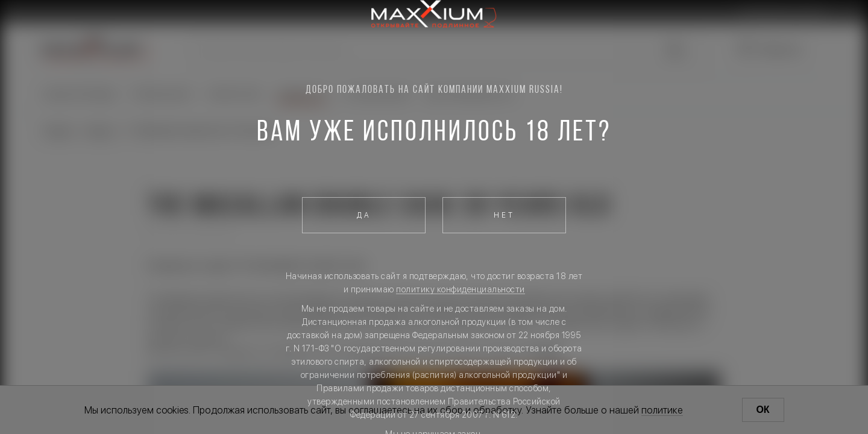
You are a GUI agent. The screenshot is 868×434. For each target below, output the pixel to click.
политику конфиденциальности (461, 289)
